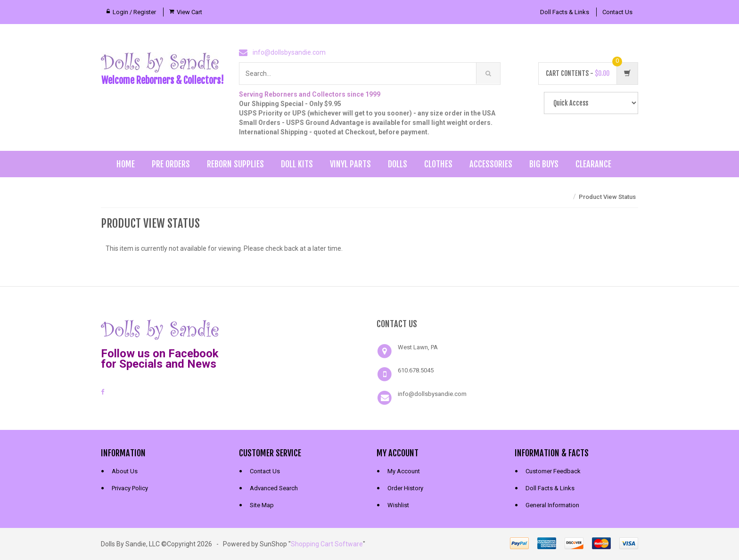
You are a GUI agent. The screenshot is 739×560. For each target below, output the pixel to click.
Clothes (438, 164)
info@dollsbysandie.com (289, 52)
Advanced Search (274, 488)
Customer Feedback (553, 471)
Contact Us (617, 12)
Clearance (593, 164)
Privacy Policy (130, 488)
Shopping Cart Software (327, 544)
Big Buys (544, 164)
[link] (301, 329)
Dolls (398, 164)
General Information (552, 505)
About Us (125, 471)
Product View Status (607, 197)
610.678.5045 (416, 370)
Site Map (262, 505)
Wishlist (398, 505)
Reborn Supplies (235, 164)
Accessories (491, 164)
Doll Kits (297, 164)
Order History (405, 488)
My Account (404, 471)
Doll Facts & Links (565, 12)
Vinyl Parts (350, 164)
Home (126, 164)
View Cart (189, 12)
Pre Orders (171, 164)
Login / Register (134, 12)
